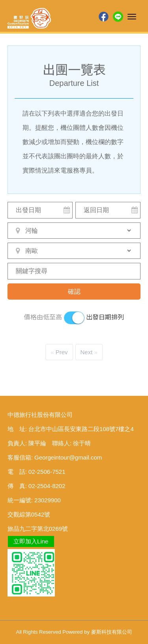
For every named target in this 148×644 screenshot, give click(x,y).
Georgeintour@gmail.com (68, 457)
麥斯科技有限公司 (112, 632)
